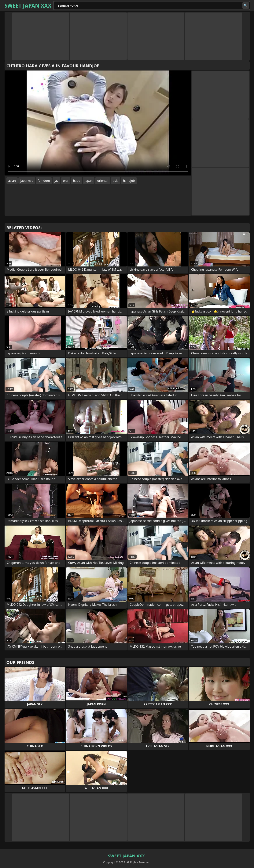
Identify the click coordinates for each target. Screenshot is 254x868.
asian (12, 181)
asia (116, 181)
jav (56, 181)
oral (66, 181)
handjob (129, 181)
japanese (27, 181)
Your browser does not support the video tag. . (98, 123)
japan (89, 181)
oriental (103, 181)
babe (77, 181)
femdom (44, 181)
